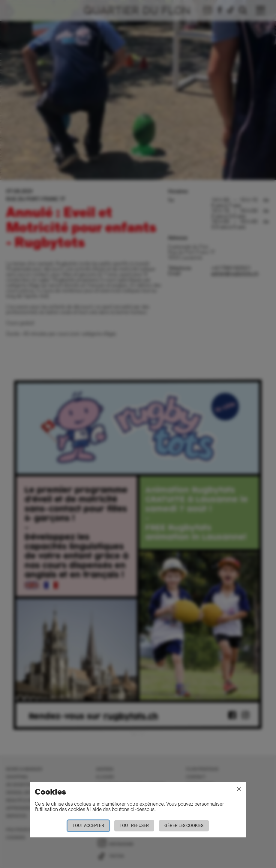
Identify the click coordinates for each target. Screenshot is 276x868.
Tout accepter (88, 826)
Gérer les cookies (184, 826)
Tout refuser (134, 826)
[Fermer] (239, 789)
